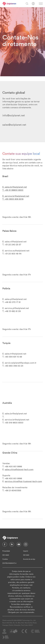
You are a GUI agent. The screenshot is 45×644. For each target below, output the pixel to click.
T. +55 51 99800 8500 (13, 190)
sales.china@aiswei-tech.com (19, 469)
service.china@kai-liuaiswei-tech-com (23, 481)
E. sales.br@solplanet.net (15, 187)
